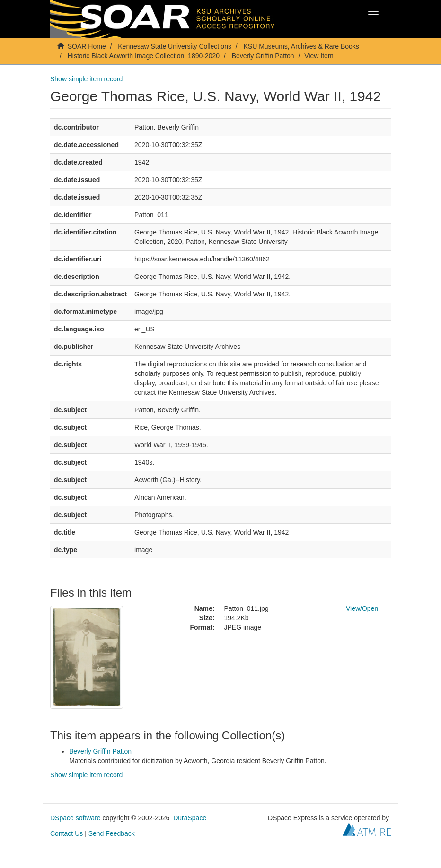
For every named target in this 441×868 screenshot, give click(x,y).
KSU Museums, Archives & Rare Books (301, 46)
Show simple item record (86, 79)
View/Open (362, 608)
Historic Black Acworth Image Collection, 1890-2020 (144, 56)
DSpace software (75, 818)
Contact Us (66, 833)
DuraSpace (190, 818)
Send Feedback (112, 833)
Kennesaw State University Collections (175, 46)
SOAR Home (87, 46)
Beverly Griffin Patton (263, 56)
